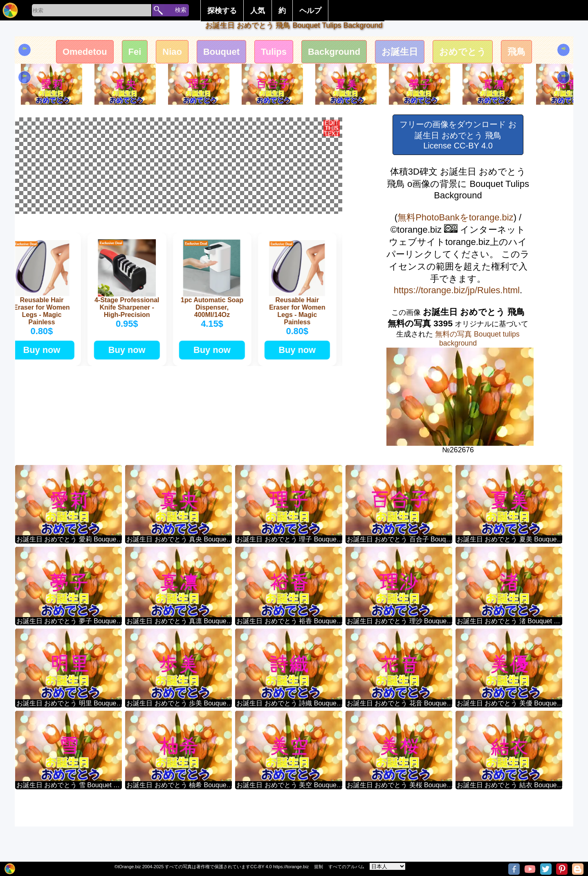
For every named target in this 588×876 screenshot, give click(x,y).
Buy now (45, 471)
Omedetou (85, 52)
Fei (135, 52)
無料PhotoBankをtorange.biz (456, 217)
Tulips (274, 52)
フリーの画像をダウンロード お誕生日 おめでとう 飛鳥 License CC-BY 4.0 (458, 135)
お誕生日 (400, 52)
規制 (319, 867)
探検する (222, 11)
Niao (172, 52)
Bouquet (221, 52)
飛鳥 (517, 52)
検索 (181, 10)
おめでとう (463, 52)
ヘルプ (310, 11)
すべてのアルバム (346, 867)
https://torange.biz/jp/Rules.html (457, 290)
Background (334, 52)
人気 (258, 11)
